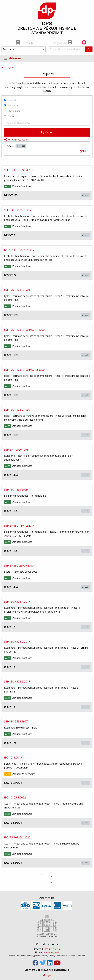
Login (48, 975)
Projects (10, 68)
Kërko (47, 132)
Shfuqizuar (12, 111)
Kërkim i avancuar (16, 140)
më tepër (85, 195)
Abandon (11, 116)
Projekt (10, 100)
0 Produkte (24, 43)
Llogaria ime (63, 43)
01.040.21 (21, 146)
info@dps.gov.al (51, 952)
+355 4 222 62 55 (52, 949)
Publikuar (11, 106)
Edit (84, 151)
